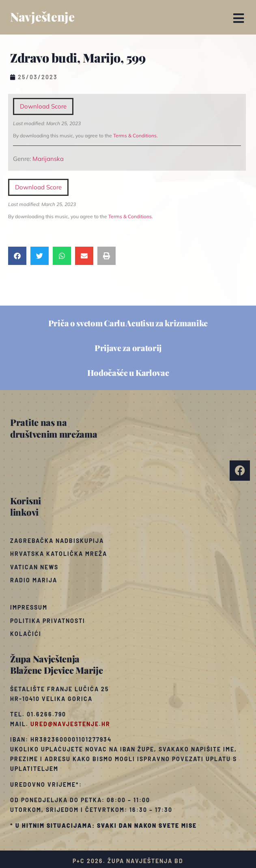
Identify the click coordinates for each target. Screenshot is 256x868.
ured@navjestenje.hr (70, 724)
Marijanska (48, 159)
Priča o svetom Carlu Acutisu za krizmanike (128, 323)
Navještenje (42, 17)
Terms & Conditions (135, 136)
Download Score (43, 106)
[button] (239, 18)
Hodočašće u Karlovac (128, 372)
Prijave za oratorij (128, 348)
